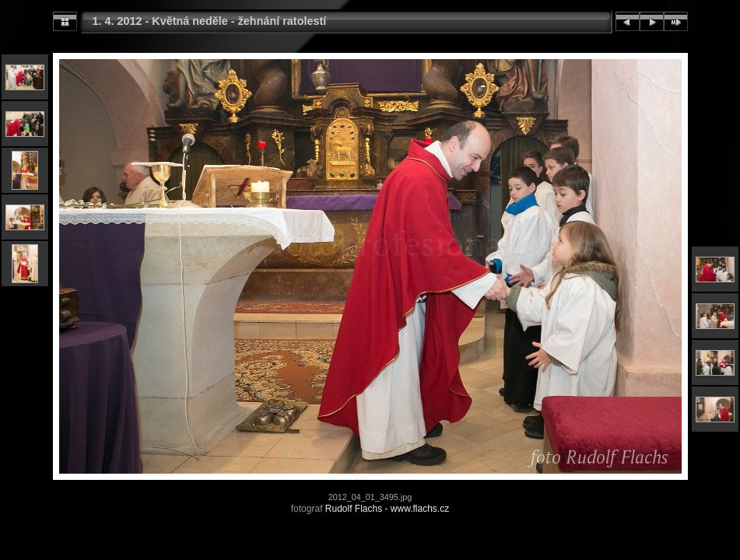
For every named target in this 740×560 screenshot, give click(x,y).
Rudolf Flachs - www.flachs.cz (387, 509)
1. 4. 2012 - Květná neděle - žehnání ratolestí (210, 21)
